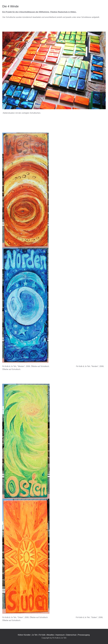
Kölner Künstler (24, 635)
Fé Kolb (42, 635)
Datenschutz (71, 635)
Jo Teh (35, 635)
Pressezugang (84, 635)
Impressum (60, 635)
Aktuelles (50, 635)
